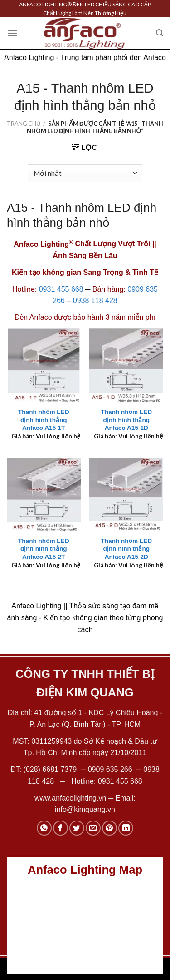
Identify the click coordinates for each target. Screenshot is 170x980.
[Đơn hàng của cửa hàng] (85, 173)
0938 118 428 (95, 301)
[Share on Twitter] (77, 828)
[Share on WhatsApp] (44, 828)
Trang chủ (24, 124)
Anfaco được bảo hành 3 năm (78, 317)
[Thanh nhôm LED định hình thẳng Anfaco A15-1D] (126, 366)
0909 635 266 (110, 769)
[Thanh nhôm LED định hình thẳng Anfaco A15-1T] (44, 366)
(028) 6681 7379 (51, 769)
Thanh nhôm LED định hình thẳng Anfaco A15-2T (44, 549)
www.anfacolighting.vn (70, 798)
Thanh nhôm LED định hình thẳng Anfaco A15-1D (126, 420)
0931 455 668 (61, 289)
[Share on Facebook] (61, 828)
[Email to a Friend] (93, 828)
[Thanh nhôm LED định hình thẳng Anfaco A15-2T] (44, 495)
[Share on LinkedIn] (126, 828)
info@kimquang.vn (85, 809)
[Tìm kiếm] (160, 33)
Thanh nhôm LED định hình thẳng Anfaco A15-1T (44, 420)
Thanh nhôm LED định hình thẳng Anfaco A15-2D (126, 549)
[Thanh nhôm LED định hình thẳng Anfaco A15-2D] (126, 495)
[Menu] (12, 33)
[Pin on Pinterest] (109, 828)
